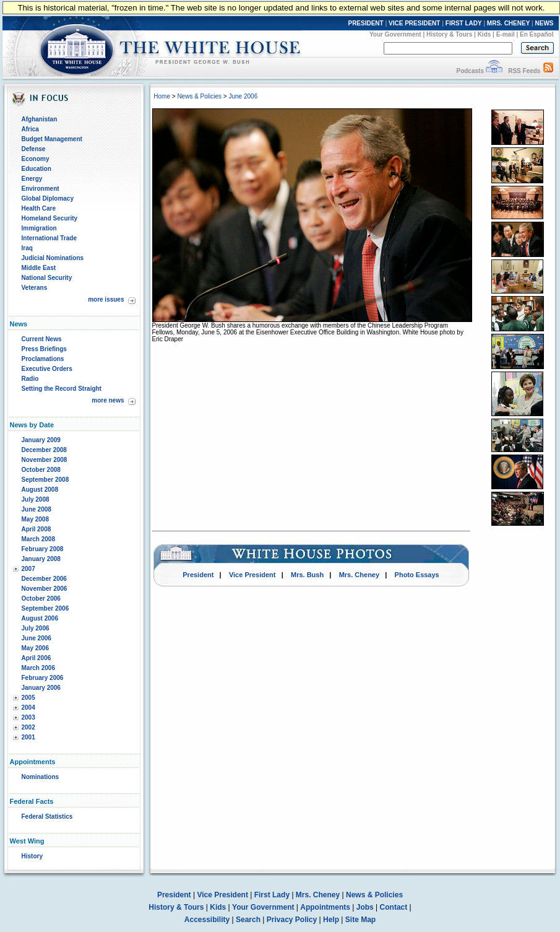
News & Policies (199, 96)
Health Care (39, 208)
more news (108, 400)
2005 (28, 698)
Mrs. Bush (307, 575)
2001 (28, 737)
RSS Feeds (524, 71)
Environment (41, 189)
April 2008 (37, 529)
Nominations (41, 777)
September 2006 (45, 608)
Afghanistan (40, 119)
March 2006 (38, 668)
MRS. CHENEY (508, 23)
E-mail (506, 34)
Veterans (35, 288)
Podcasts (470, 71)
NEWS (545, 23)
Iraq (27, 248)
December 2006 (44, 579)
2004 (28, 708)
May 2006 (35, 648)
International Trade (49, 238)
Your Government (395, 34)
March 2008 (38, 539)
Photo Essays (417, 575)
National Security (47, 278)
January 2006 (41, 688)
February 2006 (43, 678)
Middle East (39, 268)
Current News (42, 339)
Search (248, 920)
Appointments (325, 907)
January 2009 (41, 440)
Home (162, 96)
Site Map (360, 920)
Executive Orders (47, 369)
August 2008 (40, 490)
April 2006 (37, 658)
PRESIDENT (365, 23)
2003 (28, 717)
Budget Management (52, 139)
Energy (32, 179)
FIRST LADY (464, 23)
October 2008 (41, 470)
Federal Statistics (47, 817)
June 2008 (37, 509)
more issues (106, 299)
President (198, 575)
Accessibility (207, 920)
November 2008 (45, 460)
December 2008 (44, 450)
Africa (30, 129)
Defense (34, 149)
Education (37, 169)
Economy (36, 159)
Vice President (252, 575)
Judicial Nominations (53, 258)
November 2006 (45, 589)
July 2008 (36, 499)
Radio (30, 379)
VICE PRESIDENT (414, 23)
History (32, 856)
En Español (536, 34)
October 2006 (41, 599)
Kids (485, 34)
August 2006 (40, 618)
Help (331, 920)
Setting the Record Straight (62, 389)
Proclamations (43, 359)
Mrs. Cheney (359, 575)
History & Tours (449, 34)
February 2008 (43, 549)
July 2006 (36, 628)
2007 (28, 569)
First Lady (272, 895)
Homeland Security (50, 218)
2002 (28, 727)
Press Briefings (44, 349)
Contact (394, 907)
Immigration (39, 228)
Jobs (365, 907)
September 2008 (45, 480)
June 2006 (37, 638)
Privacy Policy (292, 920)
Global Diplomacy (48, 198)
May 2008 (35, 519)
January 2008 (41, 559)
